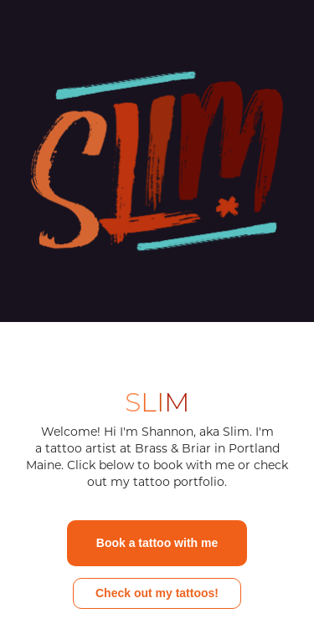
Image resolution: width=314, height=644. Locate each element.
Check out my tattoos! (157, 593)
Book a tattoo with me (157, 543)
